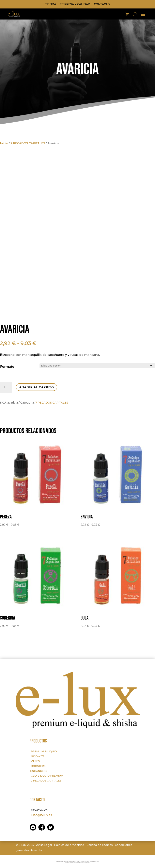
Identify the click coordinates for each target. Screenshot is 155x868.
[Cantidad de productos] (6, 387)
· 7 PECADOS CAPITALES (46, 781)
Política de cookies (100, 845)
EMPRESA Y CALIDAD (75, 4)
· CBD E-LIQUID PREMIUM (47, 776)
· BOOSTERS (38, 766)
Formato (7, 367)
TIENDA (51, 4)
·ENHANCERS (38, 771)
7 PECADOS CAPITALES (28, 143)
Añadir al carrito (37, 387)
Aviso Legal (44, 845)
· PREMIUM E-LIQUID (43, 751)
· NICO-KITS (37, 756)
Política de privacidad (69, 845)
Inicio (4, 143)
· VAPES (35, 761)
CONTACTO (102, 4)
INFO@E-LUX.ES (41, 815)
